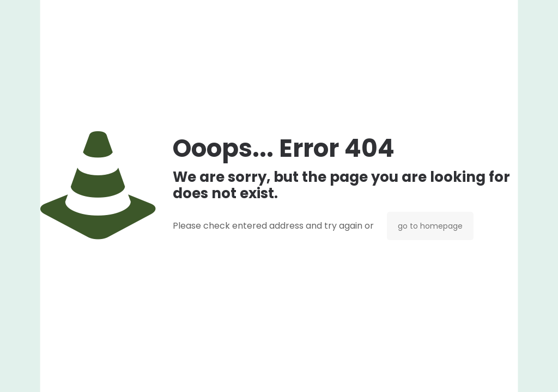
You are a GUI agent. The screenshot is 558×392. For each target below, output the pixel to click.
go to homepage (430, 226)
